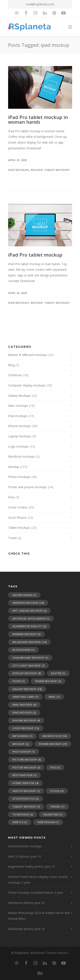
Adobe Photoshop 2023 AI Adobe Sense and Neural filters (39, 916)
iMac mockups (18, 406)
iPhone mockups (20, 426)
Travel (12, 538)
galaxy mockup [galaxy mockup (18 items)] (27, 689)
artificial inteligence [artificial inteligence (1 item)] (31, 619)
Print (11, 497)
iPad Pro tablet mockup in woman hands (38, 119)
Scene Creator (18, 507)
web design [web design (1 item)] (48, 822)
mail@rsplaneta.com (40, 4)
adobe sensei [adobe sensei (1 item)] (24, 595)
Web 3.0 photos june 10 (25, 856)
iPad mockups (19, 170)
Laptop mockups (20, 436)
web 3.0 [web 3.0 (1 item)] (20, 822)
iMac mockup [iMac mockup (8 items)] (24, 705)
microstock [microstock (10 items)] (55, 736)
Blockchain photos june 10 (26, 929)
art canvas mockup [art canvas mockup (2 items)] (29, 611)
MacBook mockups (22, 456)
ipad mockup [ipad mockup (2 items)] (24, 713)
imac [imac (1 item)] (54, 697)
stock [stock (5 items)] (57, 791)
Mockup (37, 170)
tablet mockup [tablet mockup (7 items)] (26, 807)
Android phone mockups (25, 846)
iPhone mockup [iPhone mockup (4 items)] (26, 720)
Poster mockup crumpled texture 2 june (36, 893)
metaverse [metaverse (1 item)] (22, 736)
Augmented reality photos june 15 (32, 866)
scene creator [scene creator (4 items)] (25, 783)
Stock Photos (17, 518)
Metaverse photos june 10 (26, 903)
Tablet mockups (57, 170)
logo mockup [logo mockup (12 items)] (26, 728)
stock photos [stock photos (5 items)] (25, 799)
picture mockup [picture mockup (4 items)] (27, 760)
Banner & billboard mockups (28, 355)
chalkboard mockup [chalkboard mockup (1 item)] (30, 658)
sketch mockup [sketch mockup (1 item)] (26, 791)
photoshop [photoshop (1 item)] (24, 752)
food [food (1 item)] (19, 681)
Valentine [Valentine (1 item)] (53, 814)
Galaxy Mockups (19, 396)
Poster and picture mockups (28, 487)
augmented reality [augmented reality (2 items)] (29, 626)
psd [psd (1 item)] (55, 767)
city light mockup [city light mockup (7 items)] (28, 666)
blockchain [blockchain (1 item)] (23, 650)
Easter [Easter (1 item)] (58, 673)
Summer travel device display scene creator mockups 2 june (38, 880)
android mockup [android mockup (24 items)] (28, 603)
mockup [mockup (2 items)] (20, 744)
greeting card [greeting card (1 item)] (25, 697)
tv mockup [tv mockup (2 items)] (23, 814)
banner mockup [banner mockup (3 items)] (26, 634)
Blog (11, 365)
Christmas (15, 375)
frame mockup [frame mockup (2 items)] (48, 681)
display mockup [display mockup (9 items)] (27, 673)
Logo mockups (18, 446)
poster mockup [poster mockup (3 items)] (26, 767)
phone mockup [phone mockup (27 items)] (53, 744)
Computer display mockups (27, 385)
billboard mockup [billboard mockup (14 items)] (29, 642)
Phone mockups (19, 477)
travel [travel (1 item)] (57, 807)
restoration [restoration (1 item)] (24, 775)
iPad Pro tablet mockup (35, 255)
